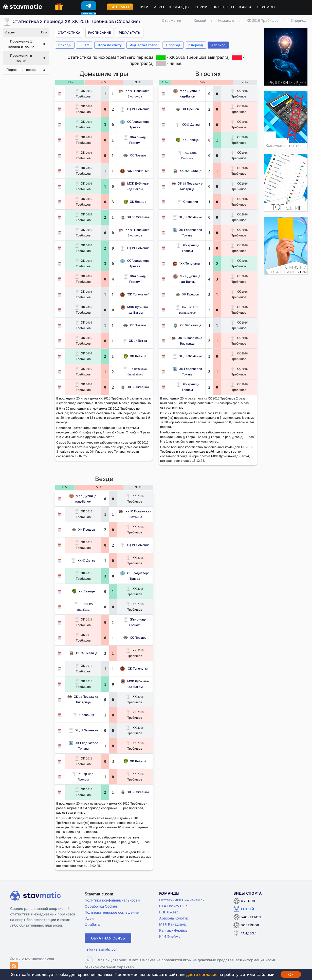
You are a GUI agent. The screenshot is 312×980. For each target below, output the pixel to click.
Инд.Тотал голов (144, 45)
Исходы (65, 45)
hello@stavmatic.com (102, 949)
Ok (291, 974)
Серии (201, 7)
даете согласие (202, 974)
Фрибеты (93, 924)
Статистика (69, 33)
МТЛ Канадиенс (173, 924)
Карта (246, 7)
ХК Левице (135, 202)
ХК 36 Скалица (135, 217)
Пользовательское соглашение (112, 912)
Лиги (143, 7)
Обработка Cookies (101, 906)
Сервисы (266, 7)
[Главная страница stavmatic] (23, 6)
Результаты (130, 33)
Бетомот (120, 7)
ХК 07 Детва (135, 341)
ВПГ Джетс (169, 912)
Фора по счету (110, 45)
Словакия (187, 202)
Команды (179, 7)
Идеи (89, 918)
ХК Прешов (135, 155)
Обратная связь (108, 938)
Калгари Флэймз (173, 930)
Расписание (100, 33)
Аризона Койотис (174, 918)
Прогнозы (223, 7)
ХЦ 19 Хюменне (135, 109)
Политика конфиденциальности (112, 900)
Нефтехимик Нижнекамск (182, 900)
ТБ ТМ (84, 45)
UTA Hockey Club (173, 906)
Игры (159, 7)
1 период (173, 45)
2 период (196, 45)
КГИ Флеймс (170, 936)
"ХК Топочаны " (135, 171)
